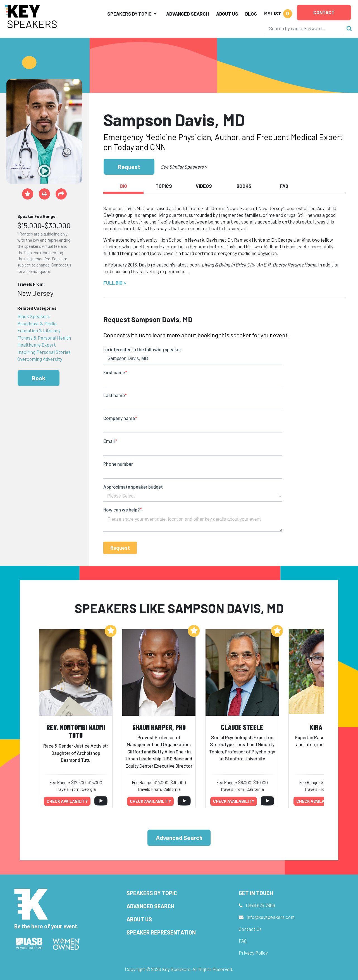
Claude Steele (242, 727)
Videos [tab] (204, 186)
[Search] (305, 28)
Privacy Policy (253, 953)
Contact (324, 12)
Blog (251, 14)
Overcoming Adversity (40, 359)
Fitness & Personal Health (44, 338)
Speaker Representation (161, 932)
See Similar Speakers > (184, 167)
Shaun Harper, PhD (159, 727)
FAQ (243, 941)
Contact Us (250, 929)
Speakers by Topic (152, 893)
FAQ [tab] (284, 186)
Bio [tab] (124, 186)
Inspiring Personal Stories (44, 352)
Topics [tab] (164, 186)
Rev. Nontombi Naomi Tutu (76, 731)
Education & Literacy (39, 330)
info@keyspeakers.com (271, 917)
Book (39, 378)
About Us (227, 14)
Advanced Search (188, 14)
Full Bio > (115, 283)
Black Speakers (34, 316)
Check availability (67, 801)
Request (129, 167)
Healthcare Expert (37, 345)
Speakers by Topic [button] (129, 14)
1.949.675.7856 (260, 905)
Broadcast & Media (37, 323)
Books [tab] (244, 186)
